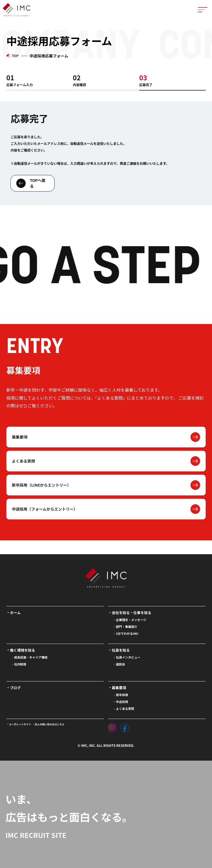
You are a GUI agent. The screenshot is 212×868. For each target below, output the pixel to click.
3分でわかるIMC (127, 633)
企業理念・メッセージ (131, 620)
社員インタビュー (128, 657)
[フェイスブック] (125, 726)
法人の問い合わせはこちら (49, 724)
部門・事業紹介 (127, 627)
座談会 (120, 664)
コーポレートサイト (20, 724)
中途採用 (122, 702)
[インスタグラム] (112, 726)
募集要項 (20, 437)
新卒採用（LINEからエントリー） (41, 485)
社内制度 (20, 664)
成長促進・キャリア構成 (31, 657)
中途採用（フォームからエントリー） (45, 509)
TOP (15, 56)
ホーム (15, 613)
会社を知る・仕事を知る (132, 613)
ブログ (15, 688)
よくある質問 (23, 461)
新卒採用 (122, 695)
